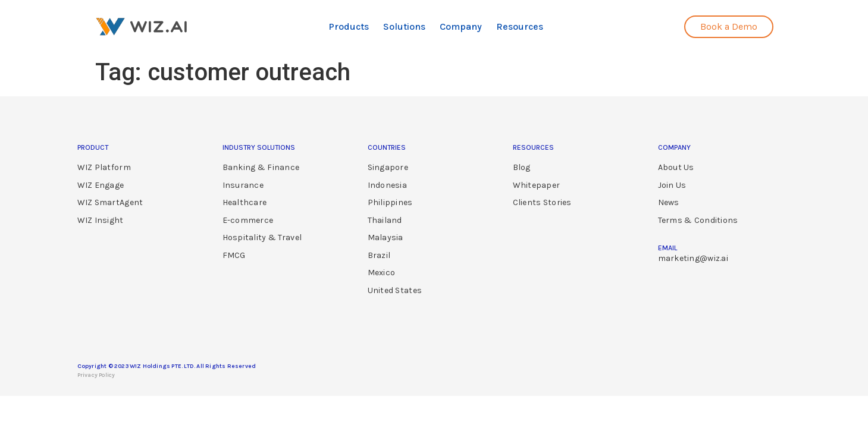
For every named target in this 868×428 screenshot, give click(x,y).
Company (461, 26)
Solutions (404, 26)
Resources (520, 26)
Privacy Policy (96, 375)
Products (349, 26)
